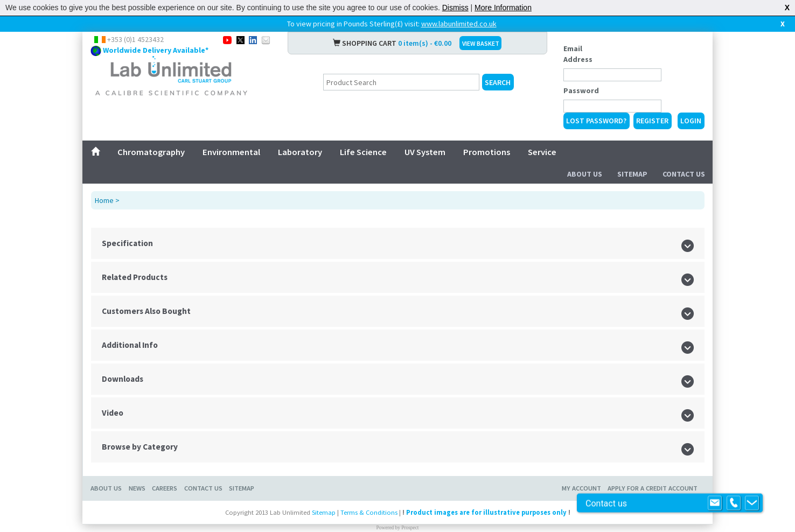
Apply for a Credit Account (653, 488)
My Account (581, 488)
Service (542, 152)
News (137, 488)
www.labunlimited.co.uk (459, 24)
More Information (503, 8)
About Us (585, 174)
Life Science (363, 152)
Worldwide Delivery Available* (156, 50)
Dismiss (455, 8)
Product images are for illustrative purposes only (486, 512)
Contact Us (684, 174)
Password (581, 90)
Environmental (231, 152)
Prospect (410, 528)
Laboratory (300, 152)
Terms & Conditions (369, 512)
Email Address (578, 54)
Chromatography (151, 152)
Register (652, 121)
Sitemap (632, 174)
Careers (165, 488)
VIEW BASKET (481, 43)
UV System (425, 152)
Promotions (487, 152)
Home (104, 200)
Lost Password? (596, 121)
